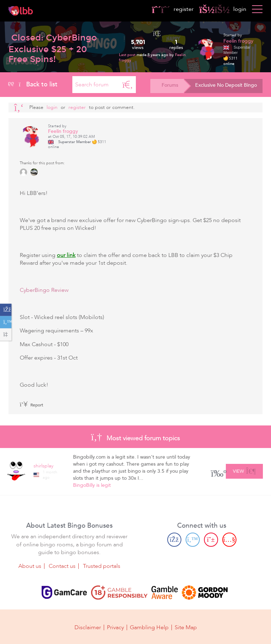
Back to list (33, 84)
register (173, 9)
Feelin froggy (238, 41)
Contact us (62, 566)
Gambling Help (149, 627)
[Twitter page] (193, 540)
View (244, 470)
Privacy (115, 627)
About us (30, 566)
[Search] (128, 85)
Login (52, 107)
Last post (128, 55)
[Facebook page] (174, 540)
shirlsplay (43, 466)
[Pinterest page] (211, 540)
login (223, 9)
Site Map (186, 627)
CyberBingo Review (44, 290)
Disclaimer (88, 627)
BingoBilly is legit (92, 485)
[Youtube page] (229, 540)
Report (31, 405)
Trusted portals (102, 566)
